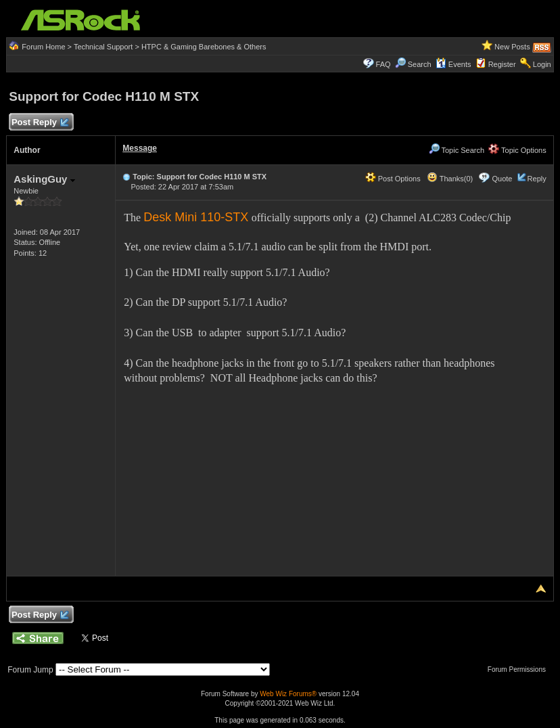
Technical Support (103, 47)
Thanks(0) (450, 179)
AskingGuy (44, 179)
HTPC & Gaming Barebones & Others (204, 47)
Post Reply (39, 123)
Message (140, 148)
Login (542, 64)
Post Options (393, 179)
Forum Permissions (520, 669)
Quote (503, 179)
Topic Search (457, 150)
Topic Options (517, 150)
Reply (537, 179)
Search (420, 64)
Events (453, 64)
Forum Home (43, 47)
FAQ (383, 64)
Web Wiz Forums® (288, 694)
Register (502, 64)
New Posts (512, 47)
